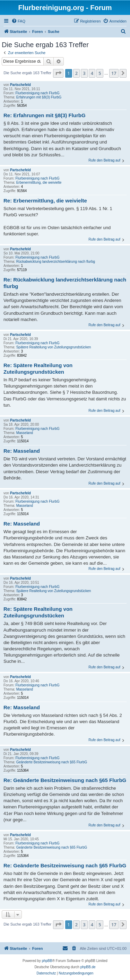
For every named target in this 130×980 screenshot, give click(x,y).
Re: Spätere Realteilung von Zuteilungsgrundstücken (38, 368)
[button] (58, 73)
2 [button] (76, 73)
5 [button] (100, 73)
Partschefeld (20, 85)
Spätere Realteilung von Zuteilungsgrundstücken (54, 347)
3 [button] (84, 73)
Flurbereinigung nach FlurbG (37, 93)
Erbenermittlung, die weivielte (39, 183)
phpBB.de (88, 967)
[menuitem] (18, 21)
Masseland (25, 433)
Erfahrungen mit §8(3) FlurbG (39, 97)
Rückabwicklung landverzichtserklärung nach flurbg (56, 262)
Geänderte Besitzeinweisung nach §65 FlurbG (52, 762)
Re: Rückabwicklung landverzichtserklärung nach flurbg (65, 283)
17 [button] (114, 73)
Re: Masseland (22, 451)
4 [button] (92, 73)
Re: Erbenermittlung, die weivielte (45, 201)
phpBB (47, 961)
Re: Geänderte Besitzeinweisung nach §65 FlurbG (65, 780)
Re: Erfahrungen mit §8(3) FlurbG (45, 115)
